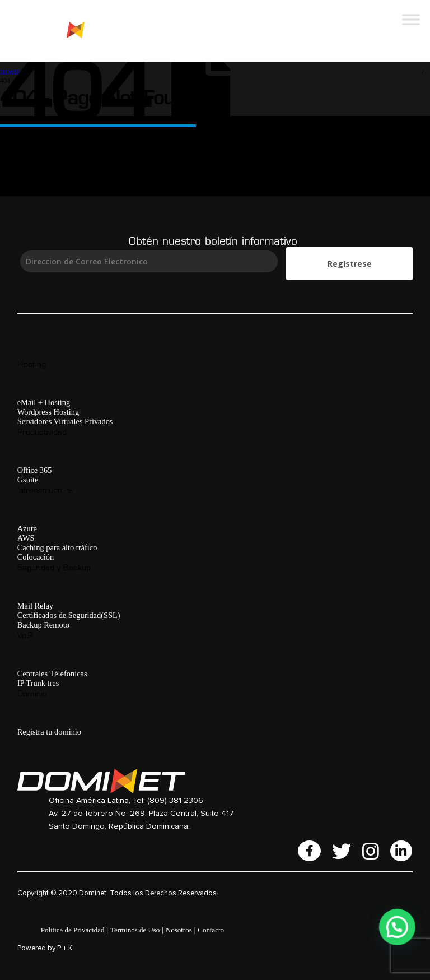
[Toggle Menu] (411, 19)
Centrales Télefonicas (52, 674)
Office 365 (35, 470)
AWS (26, 538)
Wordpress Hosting (48, 412)
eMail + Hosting (44, 402)
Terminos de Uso (135, 930)
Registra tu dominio (49, 732)
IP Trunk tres (38, 683)
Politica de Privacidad (73, 930)
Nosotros (179, 930)
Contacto (211, 930)
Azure (27, 528)
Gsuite (28, 480)
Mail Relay (35, 606)
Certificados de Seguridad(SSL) (69, 615)
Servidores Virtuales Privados (65, 421)
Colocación (36, 557)
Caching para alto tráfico (57, 547)
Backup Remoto (43, 625)
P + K (65, 948)
